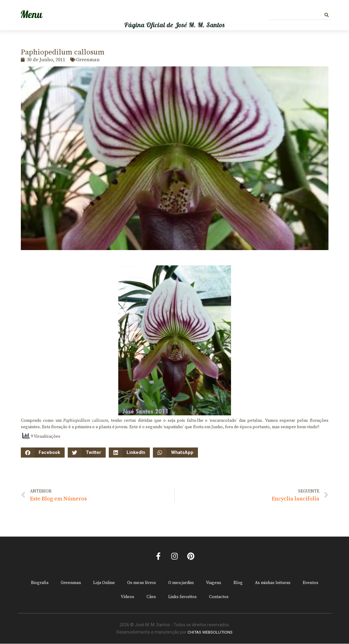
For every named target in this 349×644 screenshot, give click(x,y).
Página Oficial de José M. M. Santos (174, 25)
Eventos (311, 583)
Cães (151, 597)
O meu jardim (181, 583)
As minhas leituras (273, 583)
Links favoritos (182, 597)
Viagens (214, 583)
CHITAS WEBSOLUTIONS (210, 633)
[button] (43, 453)
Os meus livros (142, 583)
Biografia (40, 583)
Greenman (71, 583)
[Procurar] (327, 15)
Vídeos (127, 597)
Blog (238, 583)
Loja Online (104, 583)
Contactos (219, 597)
